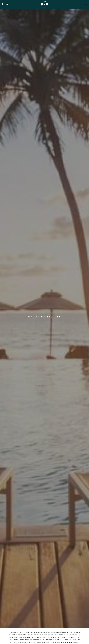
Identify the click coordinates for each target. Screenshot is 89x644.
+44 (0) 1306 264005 (3, 4)
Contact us (7, 4)
